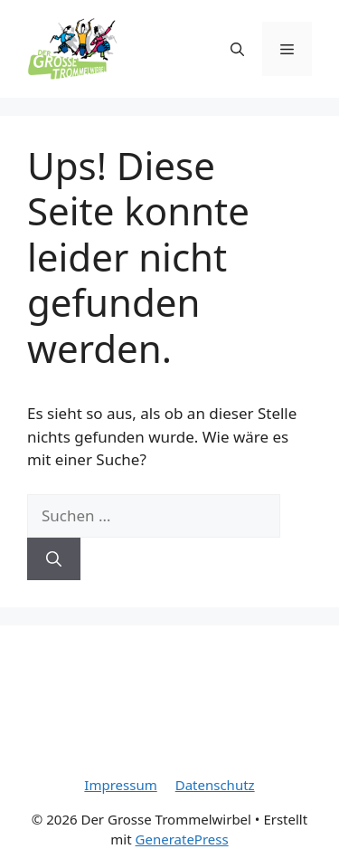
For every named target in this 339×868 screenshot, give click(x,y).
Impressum (120, 785)
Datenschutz (215, 785)
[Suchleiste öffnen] (237, 49)
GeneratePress (182, 839)
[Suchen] (54, 559)
